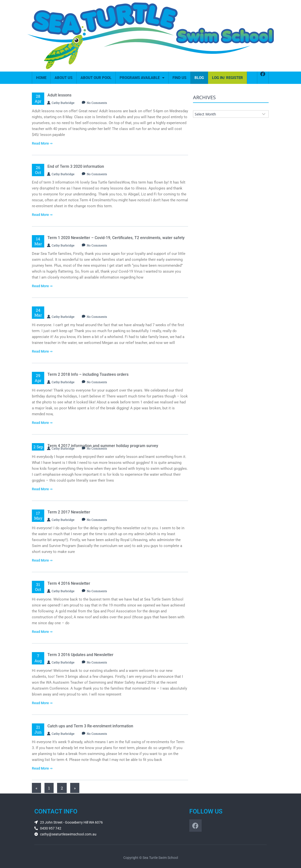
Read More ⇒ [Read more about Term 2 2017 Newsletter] (42, 560)
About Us (64, 78)
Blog (199, 78)
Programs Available (142, 78)
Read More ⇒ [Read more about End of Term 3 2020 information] (42, 215)
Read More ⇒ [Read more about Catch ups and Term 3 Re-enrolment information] (42, 768)
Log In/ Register (227, 78)
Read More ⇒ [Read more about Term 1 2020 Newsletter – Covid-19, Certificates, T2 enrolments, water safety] (42, 286)
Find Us (179, 78)
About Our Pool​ (96, 78)
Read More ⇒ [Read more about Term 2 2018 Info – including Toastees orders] (42, 423)
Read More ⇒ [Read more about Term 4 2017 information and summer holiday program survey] (42, 489)
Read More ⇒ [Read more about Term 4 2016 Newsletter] (42, 632)
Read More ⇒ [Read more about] (42, 351)
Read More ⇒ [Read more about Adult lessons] (42, 143)
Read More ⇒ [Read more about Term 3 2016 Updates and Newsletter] (42, 703)
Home (41, 78)
